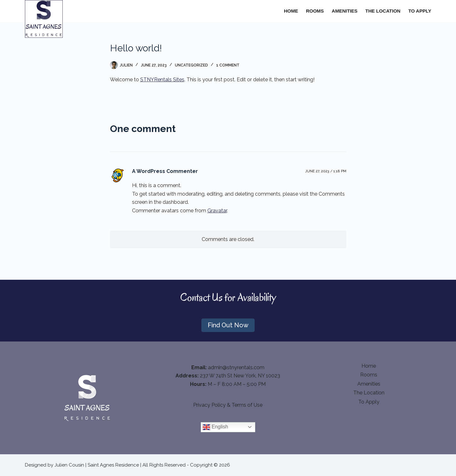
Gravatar (217, 211)
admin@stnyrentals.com (236, 367)
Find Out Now (228, 325)
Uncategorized (191, 65)
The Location (383, 11)
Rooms (315, 11)
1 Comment (228, 65)
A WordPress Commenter (165, 171)
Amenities (345, 11)
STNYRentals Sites (162, 80)
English (215, 427)
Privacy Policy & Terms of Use (228, 405)
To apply (420, 11)
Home (291, 11)
